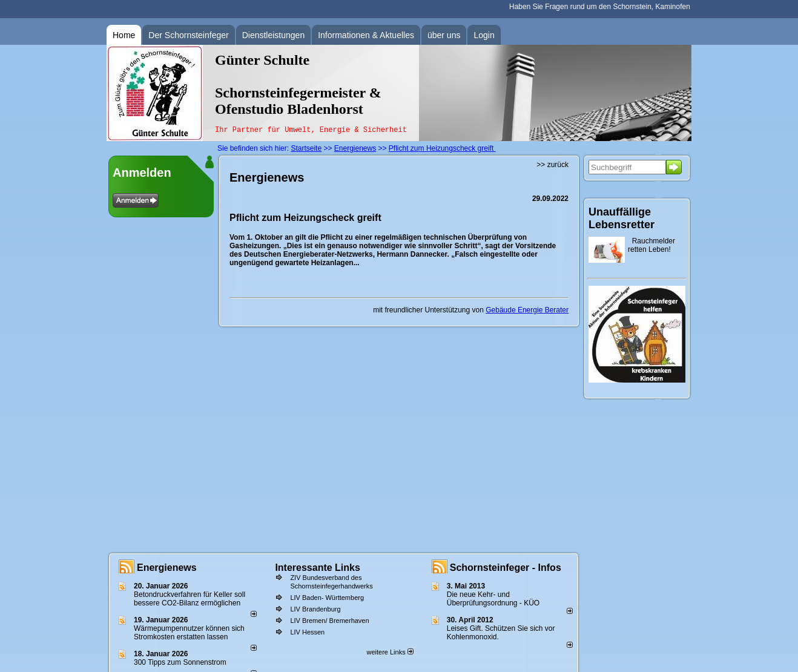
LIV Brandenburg (315, 609)
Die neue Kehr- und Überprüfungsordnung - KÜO (493, 599)
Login (484, 35)
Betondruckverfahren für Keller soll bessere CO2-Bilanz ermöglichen (190, 599)
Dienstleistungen (274, 35)
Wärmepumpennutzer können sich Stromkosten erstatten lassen (189, 633)
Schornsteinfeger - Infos (506, 568)
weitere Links (390, 652)
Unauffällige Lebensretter (622, 218)
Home (124, 35)
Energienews (167, 568)
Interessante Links (318, 568)
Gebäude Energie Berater (527, 310)
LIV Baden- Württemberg (327, 598)
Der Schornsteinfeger (188, 35)
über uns (444, 35)
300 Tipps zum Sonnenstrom (180, 662)
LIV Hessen (307, 632)
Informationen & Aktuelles (366, 35)
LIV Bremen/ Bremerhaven (329, 621)
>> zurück (552, 165)
